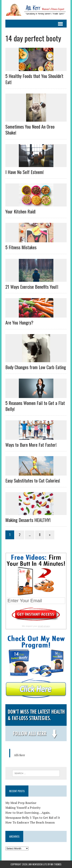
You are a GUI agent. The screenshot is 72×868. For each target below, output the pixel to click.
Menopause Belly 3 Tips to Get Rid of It (33, 818)
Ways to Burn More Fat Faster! (31, 445)
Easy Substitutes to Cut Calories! (33, 480)
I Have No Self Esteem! (25, 172)
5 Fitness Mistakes (21, 247)
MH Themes (56, 864)
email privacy (44, 626)
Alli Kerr (19, 755)
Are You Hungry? (19, 322)
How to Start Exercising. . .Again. (28, 813)
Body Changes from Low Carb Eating (36, 367)
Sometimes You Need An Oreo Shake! (30, 129)
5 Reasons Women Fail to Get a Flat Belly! (35, 406)
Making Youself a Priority (23, 808)
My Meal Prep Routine (21, 803)
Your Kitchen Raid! (21, 211)
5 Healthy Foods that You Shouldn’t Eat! (34, 79)
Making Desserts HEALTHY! (28, 520)
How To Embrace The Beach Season (30, 822)
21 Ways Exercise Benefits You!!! (32, 287)
